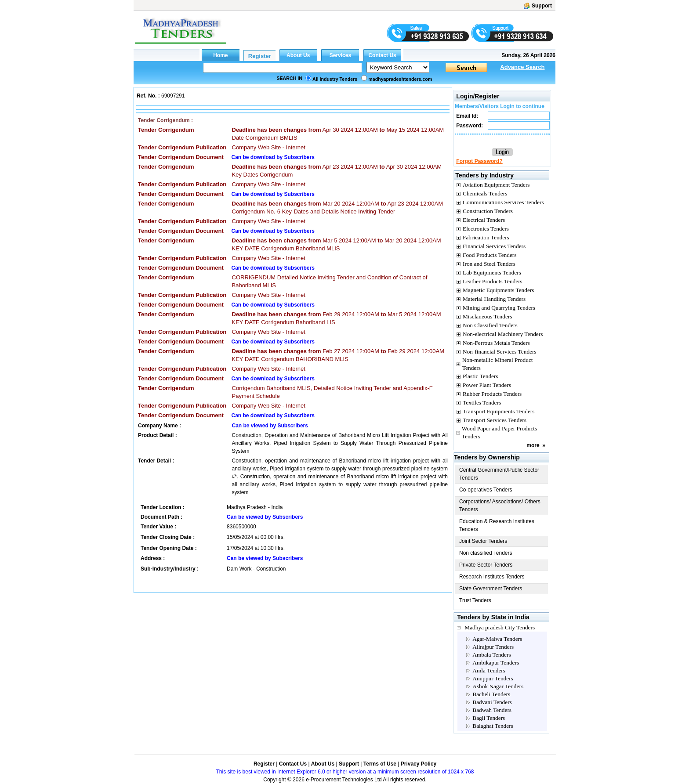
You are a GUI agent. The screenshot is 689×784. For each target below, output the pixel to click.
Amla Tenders (489, 670)
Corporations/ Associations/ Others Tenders (500, 506)
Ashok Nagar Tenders (498, 686)
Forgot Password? (479, 161)
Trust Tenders (475, 600)
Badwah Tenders (492, 710)
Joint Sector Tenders (483, 541)
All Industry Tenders (335, 79)
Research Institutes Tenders (492, 577)
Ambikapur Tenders (496, 663)
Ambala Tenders (491, 655)
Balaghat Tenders (493, 726)
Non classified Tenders (486, 553)
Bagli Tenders (489, 718)
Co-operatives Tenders (486, 490)
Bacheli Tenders (491, 694)
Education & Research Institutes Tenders (497, 525)
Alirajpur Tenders (493, 647)
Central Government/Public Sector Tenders (499, 474)
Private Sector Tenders (486, 565)
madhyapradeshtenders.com (400, 79)
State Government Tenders (491, 589)
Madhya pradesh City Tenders (500, 627)
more (533, 445)
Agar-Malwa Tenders (497, 639)
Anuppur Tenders (493, 678)
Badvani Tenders (492, 702)
